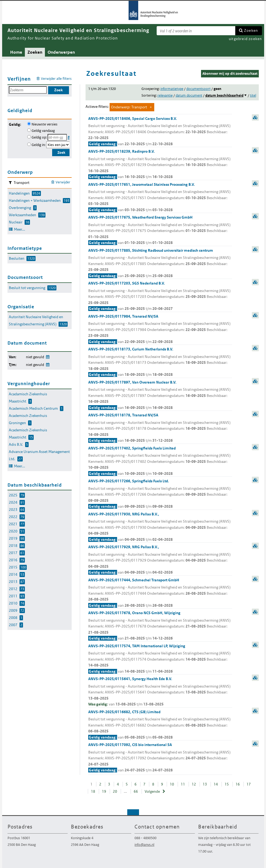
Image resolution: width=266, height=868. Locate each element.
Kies (69, 137)
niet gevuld (35, 357)
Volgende (152, 791)
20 (115, 791)
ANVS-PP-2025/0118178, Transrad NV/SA (160, 428)
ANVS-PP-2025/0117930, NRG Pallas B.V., (160, 527)
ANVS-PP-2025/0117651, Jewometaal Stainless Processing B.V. (160, 198)
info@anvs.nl (144, 845)
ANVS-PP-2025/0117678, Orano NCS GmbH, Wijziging (160, 626)
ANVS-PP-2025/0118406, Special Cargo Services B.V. (160, 132)
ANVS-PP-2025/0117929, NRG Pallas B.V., (160, 560)
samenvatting (255, 117)
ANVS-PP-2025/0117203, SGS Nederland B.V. (160, 296)
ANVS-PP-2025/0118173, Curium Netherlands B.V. (160, 362)
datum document (189, 95)
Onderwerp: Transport (129, 107)
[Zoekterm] (196, 31)
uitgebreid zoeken (245, 39)
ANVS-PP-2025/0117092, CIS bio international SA (160, 758)
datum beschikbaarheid (224, 95)
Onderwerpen (61, 52)
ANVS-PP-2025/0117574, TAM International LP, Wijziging (160, 659)
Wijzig (47, 356)
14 (216, 784)
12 (194, 784)
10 (172, 784)
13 (205, 784)
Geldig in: (38, 145)
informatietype (172, 89)
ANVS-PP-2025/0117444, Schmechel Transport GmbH (160, 593)
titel (253, 95)
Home (16, 52)
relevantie (165, 95)
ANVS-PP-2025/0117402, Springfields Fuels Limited (160, 461)
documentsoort (198, 89)
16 (238, 784)
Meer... (20, 229)
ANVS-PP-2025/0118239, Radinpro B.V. (160, 164)
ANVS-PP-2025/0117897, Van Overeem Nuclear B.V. (160, 395)
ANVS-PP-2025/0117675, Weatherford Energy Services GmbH (160, 230)
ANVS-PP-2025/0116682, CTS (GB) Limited (160, 725)
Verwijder (63, 182)
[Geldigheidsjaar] (58, 145)
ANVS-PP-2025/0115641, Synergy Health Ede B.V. (160, 692)
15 (227, 784)
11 (183, 784)
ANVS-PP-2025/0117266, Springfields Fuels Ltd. (160, 494)
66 (136, 791)
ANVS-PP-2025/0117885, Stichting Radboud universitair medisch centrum (160, 263)
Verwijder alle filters (56, 79)
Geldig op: (39, 137)
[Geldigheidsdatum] (57, 137)
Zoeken (251, 30)
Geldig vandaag (43, 131)
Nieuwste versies (45, 124)
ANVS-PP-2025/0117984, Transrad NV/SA (160, 329)
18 (93, 791)
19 (104, 791)
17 (249, 784)
